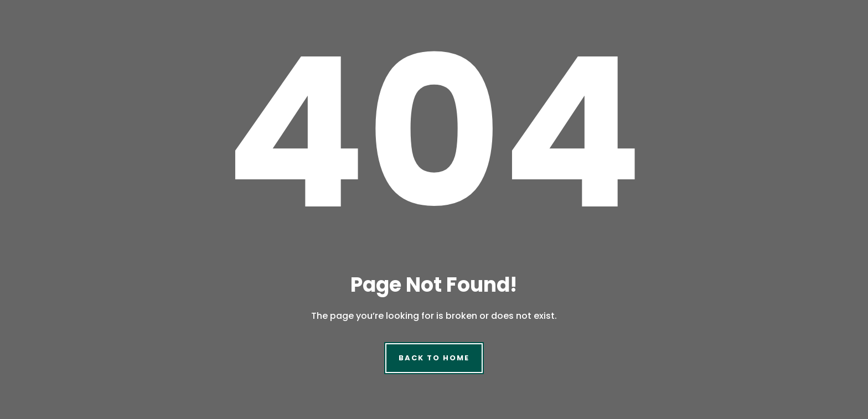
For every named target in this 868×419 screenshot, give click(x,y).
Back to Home (434, 358)
